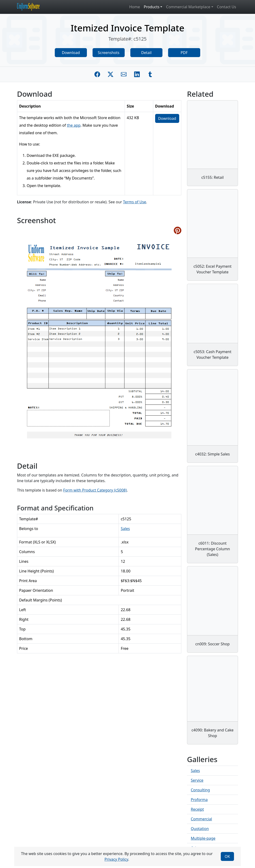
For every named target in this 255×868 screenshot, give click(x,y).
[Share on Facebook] (97, 74)
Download (71, 53)
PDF (184, 53)
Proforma (199, 800)
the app (74, 125)
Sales (125, 529)
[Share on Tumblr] (150, 74)
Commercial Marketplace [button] (188, 7)
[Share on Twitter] (110, 74)
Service (197, 780)
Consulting (200, 790)
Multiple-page (203, 838)
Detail (146, 53)
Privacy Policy (116, 859)
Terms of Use (135, 202)
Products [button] (152, 7)
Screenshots (108, 53)
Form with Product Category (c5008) (95, 490)
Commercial (201, 819)
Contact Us (227, 7)
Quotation (200, 829)
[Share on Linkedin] (137, 74)
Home (135, 7)
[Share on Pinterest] (178, 230)
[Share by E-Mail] (124, 74)
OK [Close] (227, 856)
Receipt (197, 809)
